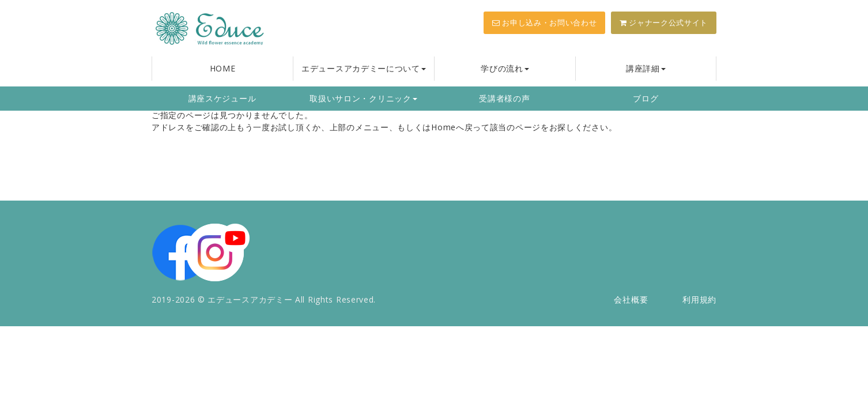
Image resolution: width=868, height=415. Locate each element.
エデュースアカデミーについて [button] (364, 68)
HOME (223, 68)
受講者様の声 (504, 98)
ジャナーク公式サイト (664, 22)
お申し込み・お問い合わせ (544, 22)
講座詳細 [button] (646, 68)
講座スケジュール (222, 98)
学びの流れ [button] (505, 68)
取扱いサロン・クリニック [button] (363, 98)
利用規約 (699, 299)
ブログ (646, 98)
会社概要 (631, 299)
